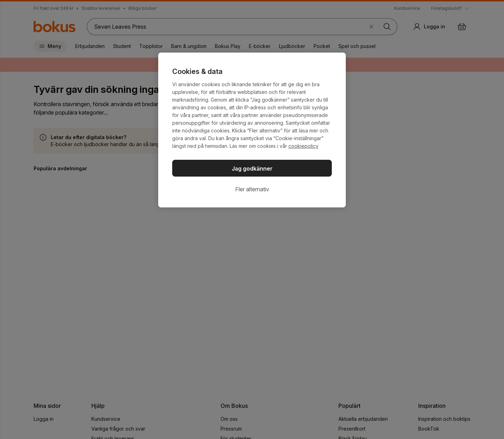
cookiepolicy (303, 146)
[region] (252, 130)
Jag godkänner (252, 169)
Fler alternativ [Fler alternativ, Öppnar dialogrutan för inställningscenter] (252, 189)
